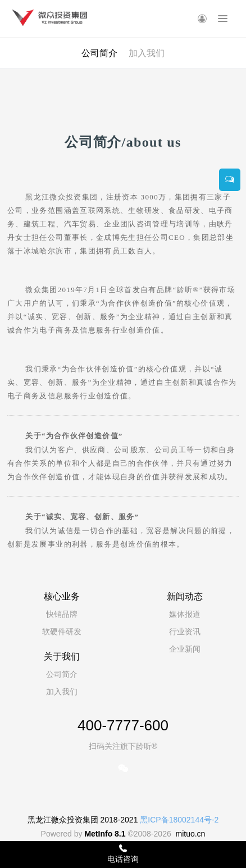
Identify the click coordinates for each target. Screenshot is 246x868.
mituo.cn (190, 834)
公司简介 (99, 53)
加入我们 (147, 53)
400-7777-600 (123, 725)
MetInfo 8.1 (105, 834)
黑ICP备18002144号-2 (179, 820)
